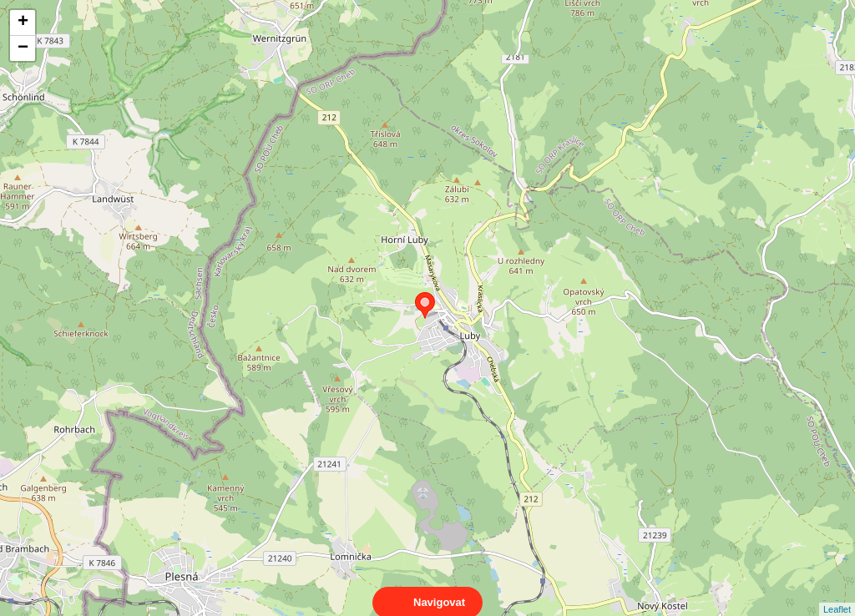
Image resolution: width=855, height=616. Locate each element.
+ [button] (23, 23)
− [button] (23, 48)
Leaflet (837, 594)
